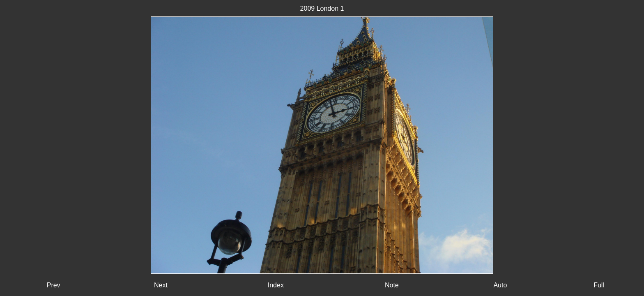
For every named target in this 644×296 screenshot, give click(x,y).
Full (599, 285)
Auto (500, 285)
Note (392, 285)
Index (276, 285)
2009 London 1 (322, 8)
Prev (54, 285)
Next (161, 285)
